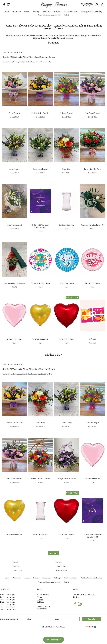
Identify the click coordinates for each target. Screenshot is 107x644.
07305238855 (88, 6)
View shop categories (54, 640)
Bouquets (16, 566)
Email (57, 619)
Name (29, 619)
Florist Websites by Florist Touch (53, 627)
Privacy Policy (42, 609)
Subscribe (92, 619)
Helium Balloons (62, 571)
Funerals (59, 562)
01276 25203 (88, 4)
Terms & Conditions (44, 606)
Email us (76, 597)
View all (15, 562)
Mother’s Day (17, 571)
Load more (53, 553)
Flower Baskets (61, 566)
